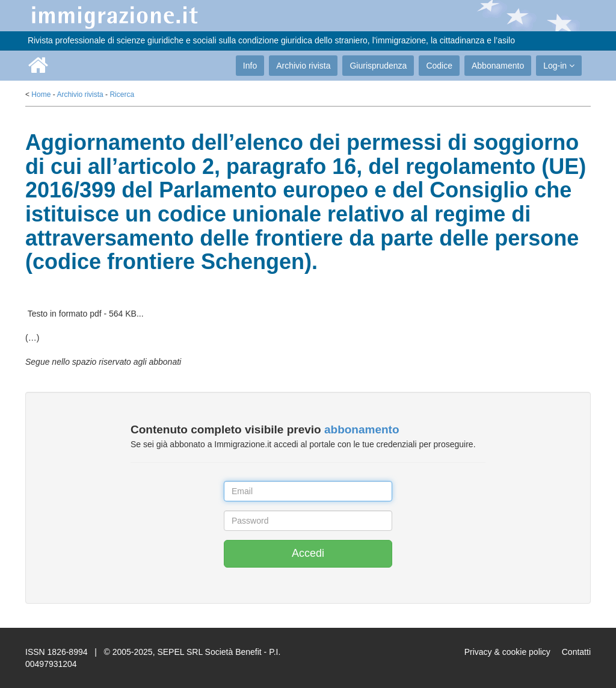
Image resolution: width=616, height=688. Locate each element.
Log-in (559, 66)
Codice (439, 66)
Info (250, 66)
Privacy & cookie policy (507, 652)
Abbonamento (498, 66)
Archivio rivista (303, 66)
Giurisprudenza (378, 66)
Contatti (576, 652)
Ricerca (122, 95)
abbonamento (362, 429)
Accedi (308, 553)
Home (41, 95)
